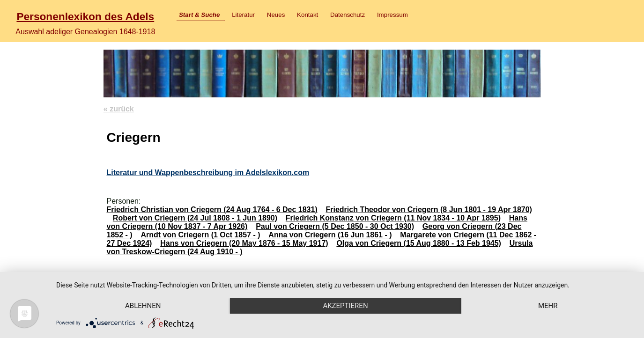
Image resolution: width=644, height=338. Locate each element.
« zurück (119, 109)
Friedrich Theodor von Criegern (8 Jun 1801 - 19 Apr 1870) (429, 209)
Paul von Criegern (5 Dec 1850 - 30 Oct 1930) (335, 226)
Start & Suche (199, 15)
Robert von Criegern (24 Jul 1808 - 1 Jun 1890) (195, 218)
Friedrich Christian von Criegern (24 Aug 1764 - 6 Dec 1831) (212, 209)
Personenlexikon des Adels (85, 16)
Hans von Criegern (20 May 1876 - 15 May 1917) (244, 243)
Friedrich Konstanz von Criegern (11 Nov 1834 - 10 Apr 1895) (393, 218)
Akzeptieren (345, 306)
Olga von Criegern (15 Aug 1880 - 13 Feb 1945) (419, 243)
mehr (548, 306)
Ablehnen (143, 306)
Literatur (243, 15)
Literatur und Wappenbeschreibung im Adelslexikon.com (208, 173)
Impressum (392, 15)
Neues (276, 15)
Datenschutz (348, 15)
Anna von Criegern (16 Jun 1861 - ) (330, 235)
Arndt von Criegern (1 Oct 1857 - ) (200, 235)
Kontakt (307, 15)
